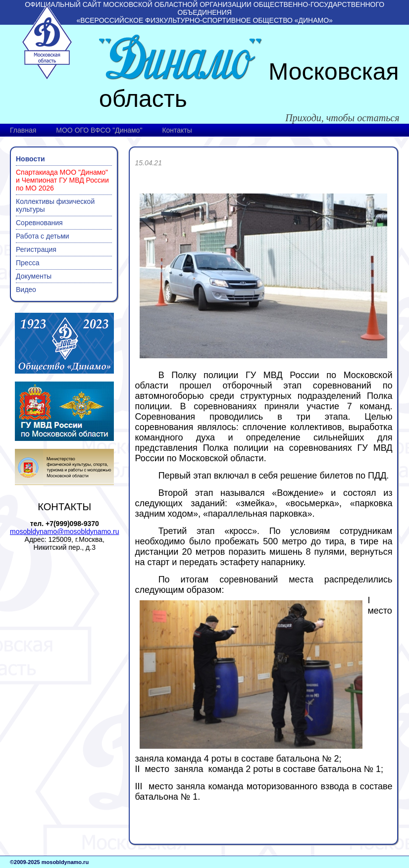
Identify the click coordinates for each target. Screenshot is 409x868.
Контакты (177, 130)
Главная (23, 130)
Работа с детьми (43, 236)
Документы (34, 276)
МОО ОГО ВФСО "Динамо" (99, 130)
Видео (26, 289)
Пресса (27, 263)
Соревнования (39, 223)
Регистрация (36, 249)
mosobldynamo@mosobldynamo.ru (64, 531)
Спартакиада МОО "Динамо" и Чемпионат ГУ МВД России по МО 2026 (62, 180)
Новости (30, 159)
